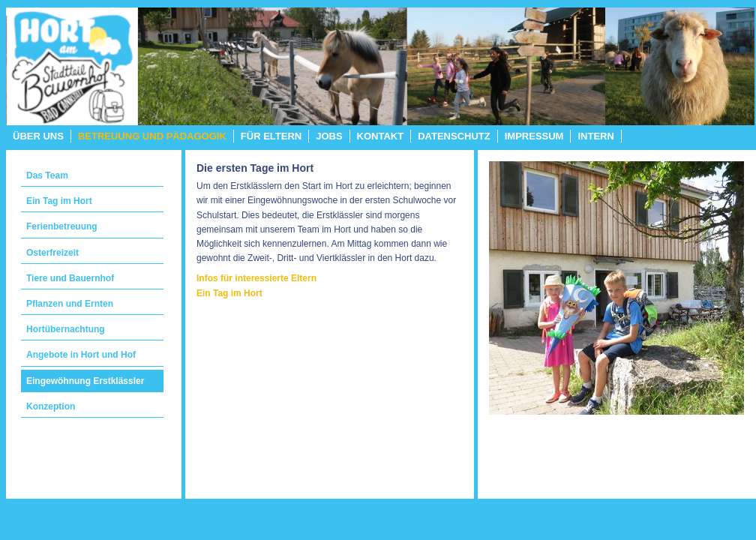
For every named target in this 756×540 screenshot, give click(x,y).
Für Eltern (271, 136)
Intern (595, 136)
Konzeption (51, 406)
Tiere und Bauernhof (70, 278)
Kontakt (381, 136)
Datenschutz (454, 136)
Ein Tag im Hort (59, 201)
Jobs (329, 136)
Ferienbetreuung (62, 226)
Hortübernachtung (66, 329)
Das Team (47, 175)
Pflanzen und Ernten (70, 304)
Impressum (534, 136)
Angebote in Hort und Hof (81, 355)
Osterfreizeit (52, 253)
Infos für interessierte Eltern (256, 278)
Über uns (38, 136)
